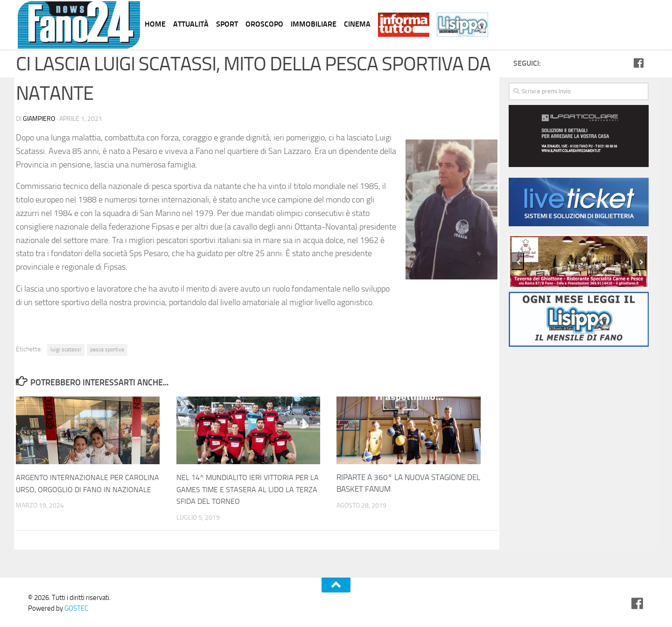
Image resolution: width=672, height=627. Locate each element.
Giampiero (39, 118)
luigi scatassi (66, 349)
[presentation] (518, 261)
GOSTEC (76, 607)
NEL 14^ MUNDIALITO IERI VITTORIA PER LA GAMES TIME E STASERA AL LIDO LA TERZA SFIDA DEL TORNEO (250, 489)
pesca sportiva (107, 349)
